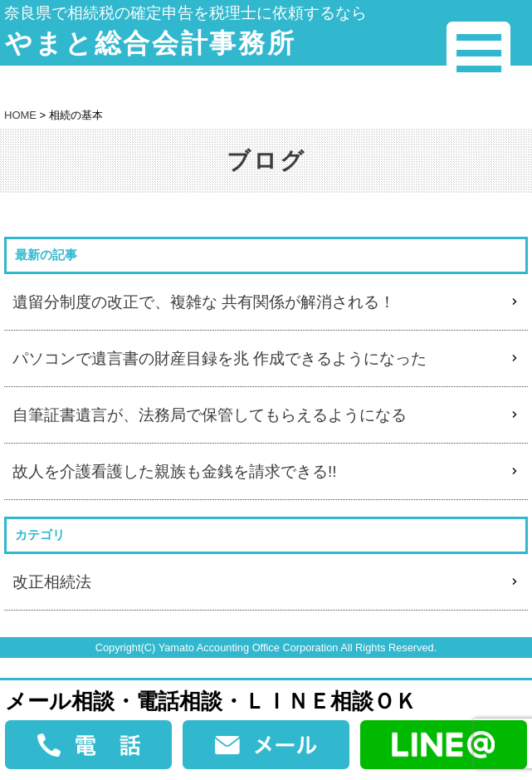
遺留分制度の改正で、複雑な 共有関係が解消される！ (204, 302)
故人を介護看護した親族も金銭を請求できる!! (175, 471)
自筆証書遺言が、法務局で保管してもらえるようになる (210, 415)
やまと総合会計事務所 (150, 43)
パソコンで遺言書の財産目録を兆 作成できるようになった (220, 358)
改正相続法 (52, 582)
